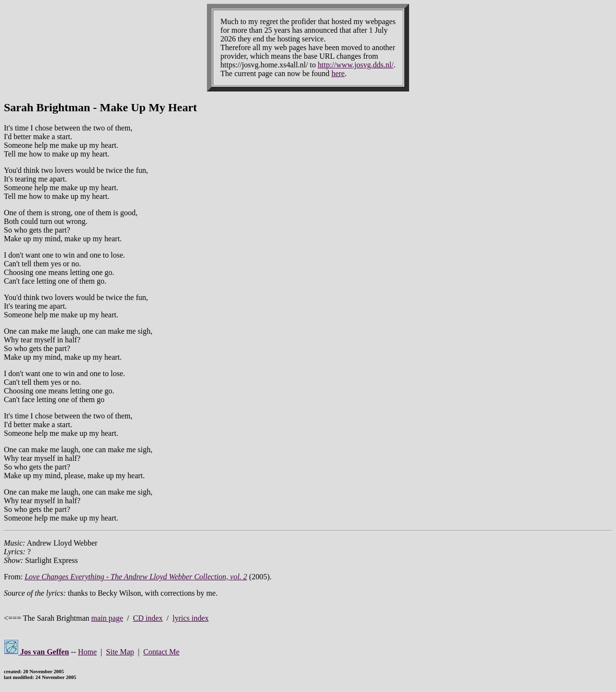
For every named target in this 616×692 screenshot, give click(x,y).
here (338, 73)
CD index (148, 618)
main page (107, 618)
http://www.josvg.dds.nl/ (356, 65)
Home (87, 652)
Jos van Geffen (36, 652)
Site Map (120, 652)
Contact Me (161, 652)
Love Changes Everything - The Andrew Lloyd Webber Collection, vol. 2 (136, 577)
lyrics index (190, 618)
